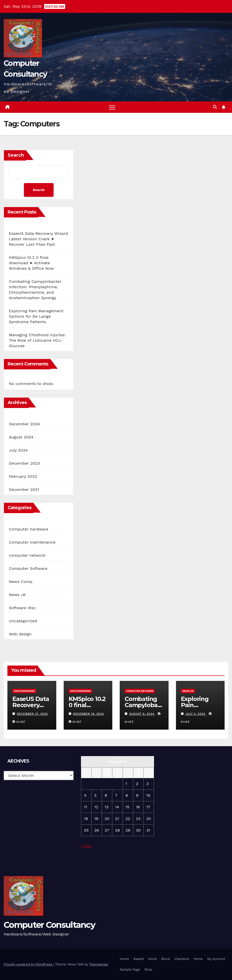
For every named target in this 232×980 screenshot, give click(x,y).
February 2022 (23, 476)
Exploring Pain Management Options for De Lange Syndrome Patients (36, 316)
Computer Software (28, 568)
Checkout (182, 959)
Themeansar (99, 964)
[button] (215, 107)
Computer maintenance (32, 542)
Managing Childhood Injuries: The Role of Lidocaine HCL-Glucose (37, 340)
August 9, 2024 (142, 714)
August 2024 (21, 437)
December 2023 (24, 463)
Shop (148, 969)
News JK (17, 595)
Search (16, 155)
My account (216, 959)
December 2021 (24, 490)
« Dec (86, 846)
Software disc (22, 608)
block (153, 959)
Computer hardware (29, 529)
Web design (20, 634)
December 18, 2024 (88, 714)
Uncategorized (23, 621)
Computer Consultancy (49, 925)
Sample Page (130, 969)
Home (124, 959)
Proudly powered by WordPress (29, 964)
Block (165, 959)
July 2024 (18, 450)
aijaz (19, 722)
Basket (139, 959)
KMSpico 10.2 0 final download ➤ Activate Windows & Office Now (31, 263)
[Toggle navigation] (112, 107)
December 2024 (24, 424)
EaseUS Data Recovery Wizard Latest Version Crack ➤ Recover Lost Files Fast (38, 239)
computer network (27, 555)
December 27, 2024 (33, 714)
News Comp (21, 582)
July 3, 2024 (196, 714)
